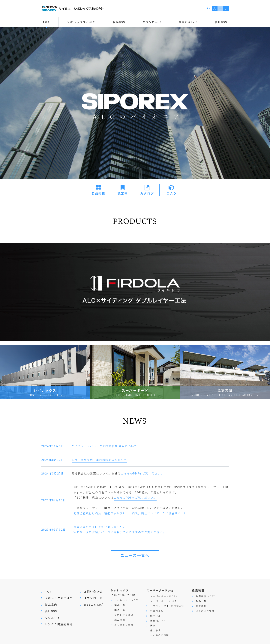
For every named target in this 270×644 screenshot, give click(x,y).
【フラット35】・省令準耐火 (167, 606)
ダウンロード (93, 598)
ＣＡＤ (171, 193)
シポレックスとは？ (59, 598)
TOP (46, 22)
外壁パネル (157, 611)
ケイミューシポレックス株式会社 (73, 8)
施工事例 (120, 620)
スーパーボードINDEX (164, 596)
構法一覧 (120, 610)
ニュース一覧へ (135, 555)
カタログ (147, 193)
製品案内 (51, 605)
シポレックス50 (124, 615)
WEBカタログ (94, 605)
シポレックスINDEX (127, 600)
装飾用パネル (158, 621)
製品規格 (98, 193)
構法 (153, 625)
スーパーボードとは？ (164, 601)
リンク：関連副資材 (59, 624)
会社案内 (51, 611)
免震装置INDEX (205, 596)
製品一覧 (120, 605)
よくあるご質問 (124, 624)
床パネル (156, 616)
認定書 (123, 193)
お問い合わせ (188, 22)
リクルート (53, 618)
